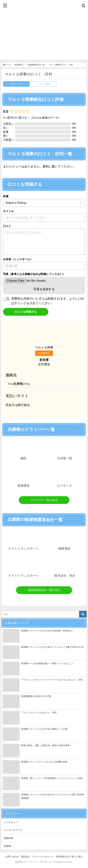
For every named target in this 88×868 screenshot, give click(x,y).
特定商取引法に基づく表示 (69, 857)
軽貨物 (7, 846)
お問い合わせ (12, 857)
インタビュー (11, 822)
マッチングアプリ (13, 830)
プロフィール (16, 84)
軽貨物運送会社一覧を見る (44, 590)
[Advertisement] (44, 36)
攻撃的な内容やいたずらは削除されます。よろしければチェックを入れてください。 (48, 301)
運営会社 (25, 857)
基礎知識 (8, 838)
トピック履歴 (44, 84)
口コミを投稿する (26, 312)
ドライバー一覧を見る (44, 500)
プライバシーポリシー (43, 857)
